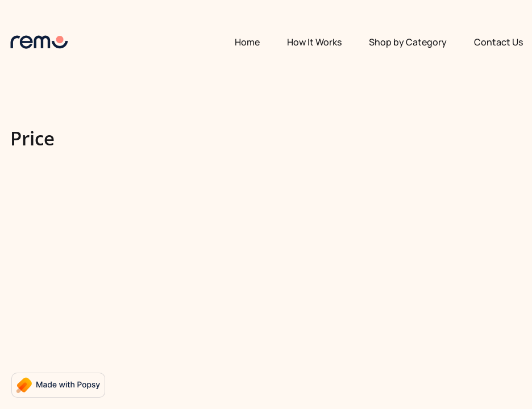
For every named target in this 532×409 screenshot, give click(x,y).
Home (247, 42)
